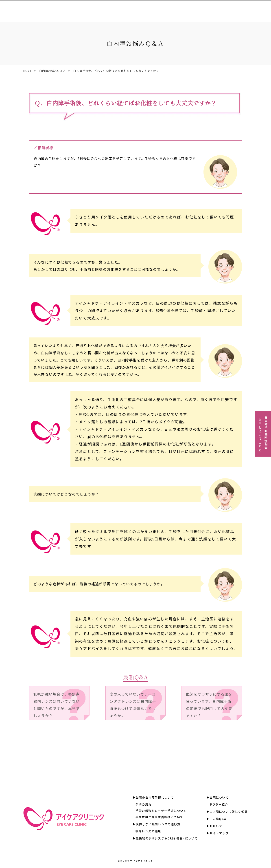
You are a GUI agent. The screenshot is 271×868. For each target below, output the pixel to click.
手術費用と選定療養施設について (159, 817)
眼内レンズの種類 (148, 831)
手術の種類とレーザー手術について (161, 811)
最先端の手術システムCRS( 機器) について (167, 838)
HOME (28, 71)
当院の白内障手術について (155, 797)
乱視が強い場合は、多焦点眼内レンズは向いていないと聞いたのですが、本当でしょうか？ (57, 705)
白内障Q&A (258, 9)
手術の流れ (143, 804)
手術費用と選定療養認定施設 (156, 9)
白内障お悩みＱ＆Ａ (53, 71)
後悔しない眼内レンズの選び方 (158, 824)
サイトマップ (219, 833)
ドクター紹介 (219, 804)
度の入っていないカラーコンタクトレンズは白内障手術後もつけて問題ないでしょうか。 (133, 705)
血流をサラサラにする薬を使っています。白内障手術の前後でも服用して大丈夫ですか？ (209, 705)
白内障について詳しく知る (225, 9)
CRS (126, 9)
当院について (219, 797)
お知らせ (216, 826)
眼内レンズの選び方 (103, 9)
